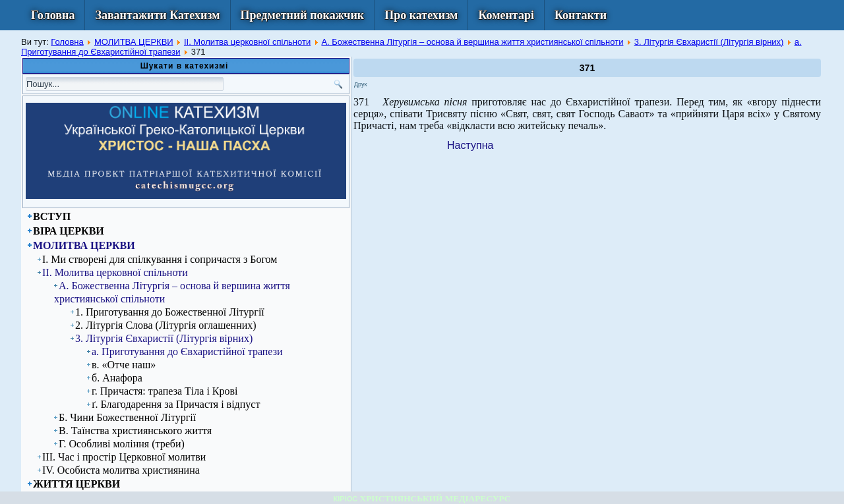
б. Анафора (117, 378)
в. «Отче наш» (124, 365)
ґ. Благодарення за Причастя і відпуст (176, 404)
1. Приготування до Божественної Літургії (170, 312)
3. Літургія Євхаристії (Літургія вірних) (709, 42)
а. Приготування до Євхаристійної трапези (187, 351)
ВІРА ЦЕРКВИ (69, 231)
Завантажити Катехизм (157, 15)
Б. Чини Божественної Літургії (127, 417)
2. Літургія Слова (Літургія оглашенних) (166, 325)
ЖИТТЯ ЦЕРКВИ (76, 484)
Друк (360, 84)
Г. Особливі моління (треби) (122, 444)
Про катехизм (421, 15)
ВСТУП (52, 216)
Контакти (581, 15)
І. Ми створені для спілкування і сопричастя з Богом (160, 259)
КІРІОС (346, 499)
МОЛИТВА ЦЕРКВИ (134, 42)
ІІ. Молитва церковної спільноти (247, 42)
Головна (53, 15)
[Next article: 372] (470, 145)
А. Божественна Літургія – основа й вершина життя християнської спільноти (472, 42)
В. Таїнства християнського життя (135, 431)
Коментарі (506, 15)
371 (587, 68)
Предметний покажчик (303, 15)
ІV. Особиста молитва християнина (121, 470)
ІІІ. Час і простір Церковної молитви (124, 457)
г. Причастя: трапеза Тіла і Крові (165, 391)
